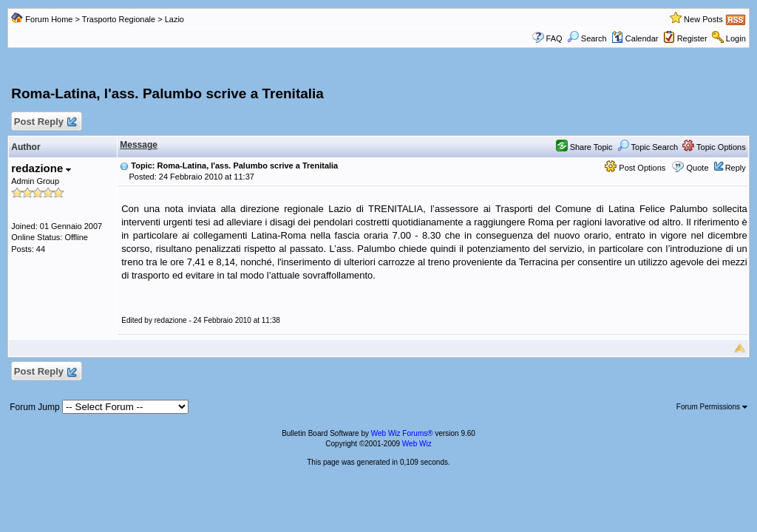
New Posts (703, 19)
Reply (736, 168)
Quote (698, 168)
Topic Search (648, 147)
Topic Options (714, 147)
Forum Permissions (712, 407)
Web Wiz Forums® (402, 433)
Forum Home (49, 19)
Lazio (174, 19)
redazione (41, 168)
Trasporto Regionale (119, 19)
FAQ (554, 38)
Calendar (635, 38)
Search (587, 38)
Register (692, 38)
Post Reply (44, 122)
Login (736, 38)
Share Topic (584, 147)
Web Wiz (417, 444)
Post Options (635, 168)
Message (139, 145)
